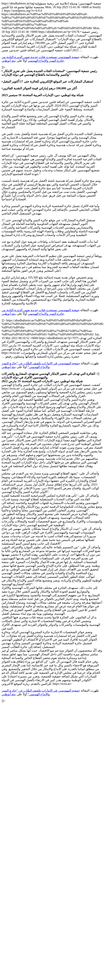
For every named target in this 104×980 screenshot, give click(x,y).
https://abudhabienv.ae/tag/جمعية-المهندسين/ (53, 352)
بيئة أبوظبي (9, 61)
